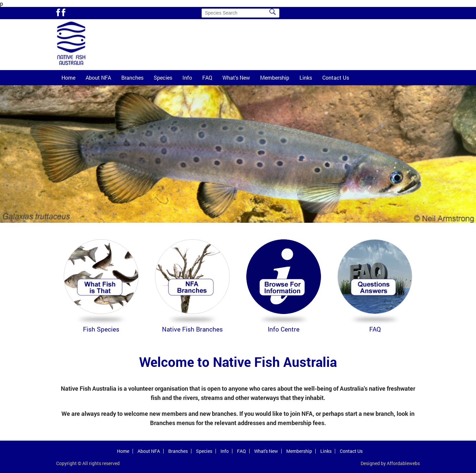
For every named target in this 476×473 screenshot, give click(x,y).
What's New (236, 78)
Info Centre (284, 329)
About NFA (98, 78)
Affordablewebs (403, 463)
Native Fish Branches (192, 329)
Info (187, 78)
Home (68, 78)
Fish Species (101, 329)
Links (306, 78)
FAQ (207, 78)
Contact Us (336, 78)
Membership (275, 78)
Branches (132, 78)
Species (163, 78)
